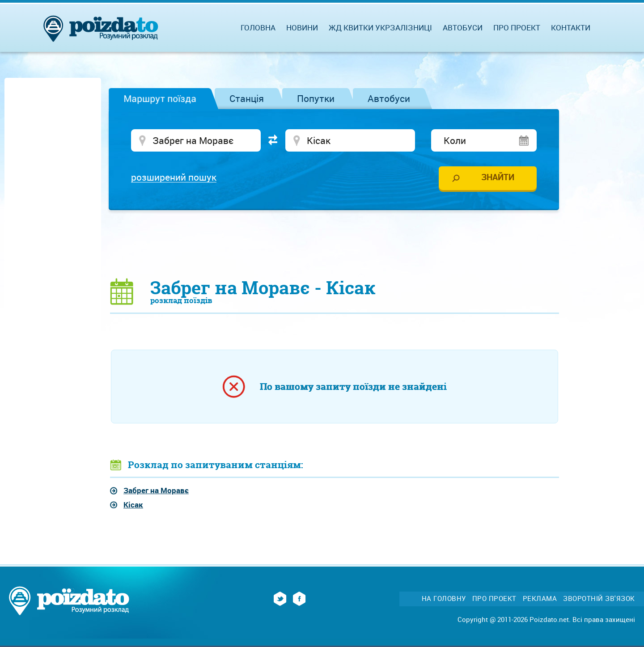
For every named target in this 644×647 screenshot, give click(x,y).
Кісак (133, 505)
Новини (302, 27)
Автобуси (389, 98)
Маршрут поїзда (160, 98)
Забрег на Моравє (156, 490)
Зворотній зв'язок (599, 598)
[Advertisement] (335, 244)
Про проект (517, 27)
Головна (258, 27)
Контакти (571, 27)
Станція (247, 98)
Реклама (540, 598)
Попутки (316, 98)
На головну (444, 598)
